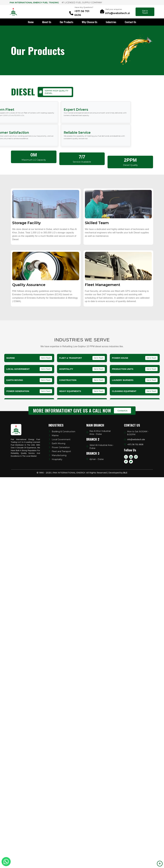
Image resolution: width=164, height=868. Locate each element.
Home (31, 22)
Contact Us (130, 22)
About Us (47, 22)
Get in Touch (145, 12)
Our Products (66, 22)
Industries (111, 22)
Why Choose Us (90, 22)
